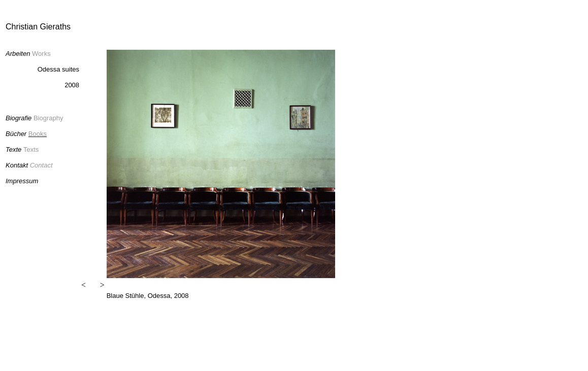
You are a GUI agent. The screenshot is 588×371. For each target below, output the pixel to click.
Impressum (22, 181)
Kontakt (17, 165)
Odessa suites (58, 69)
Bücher (17, 134)
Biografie (19, 118)
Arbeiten (18, 54)
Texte (13, 149)
